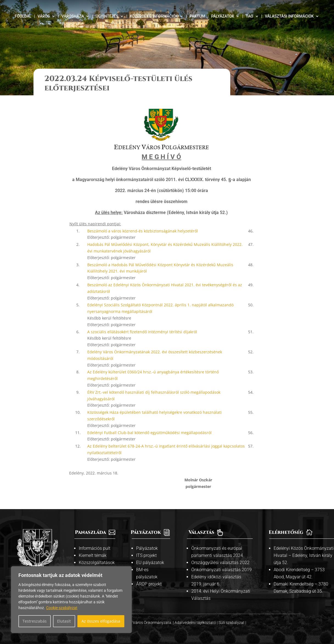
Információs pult (95, 548)
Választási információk (289, 16)
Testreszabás (35, 621)
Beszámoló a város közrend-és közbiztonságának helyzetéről (143, 231)
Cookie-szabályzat (62, 608)
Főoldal (23, 16)
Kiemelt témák (93, 555)
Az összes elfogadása (101, 621)
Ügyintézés (107, 16)
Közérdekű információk (154, 16)
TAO (250, 16)
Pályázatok (223, 16)
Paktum (197, 16)
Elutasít (64, 621)
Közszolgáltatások (97, 563)
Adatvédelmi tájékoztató (196, 623)
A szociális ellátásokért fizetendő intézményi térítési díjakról (142, 332)
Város (44, 16)
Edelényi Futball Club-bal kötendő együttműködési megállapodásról (149, 433)
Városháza (73, 16)
